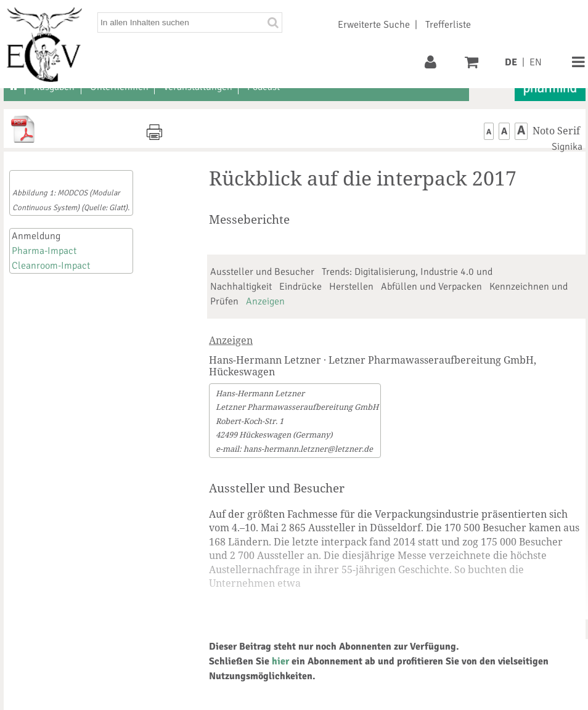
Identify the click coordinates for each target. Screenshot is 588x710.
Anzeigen (265, 301)
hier (280, 661)
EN (536, 62)
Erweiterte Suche (374, 25)
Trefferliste (448, 25)
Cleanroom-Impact (51, 266)
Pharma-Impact (44, 251)
